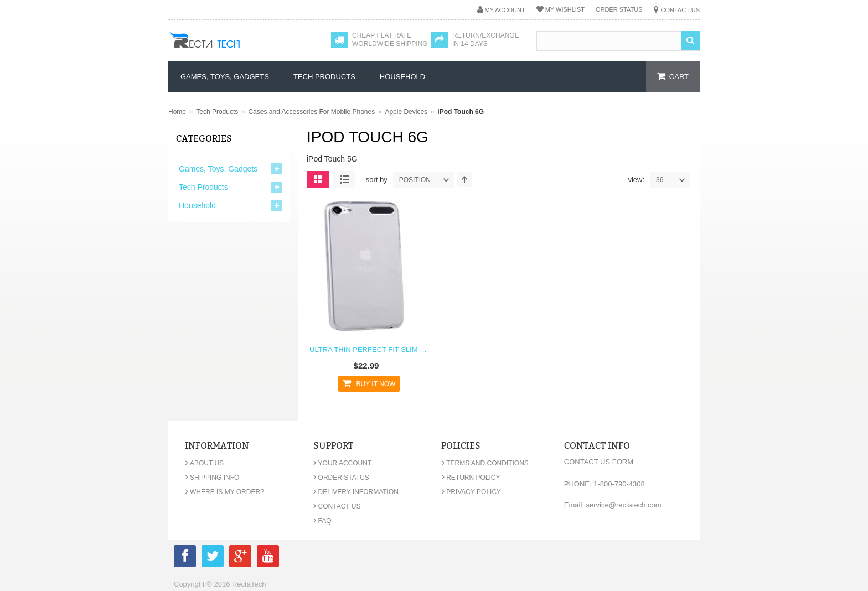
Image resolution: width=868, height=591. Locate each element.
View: (636, 180)
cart (679, 77)
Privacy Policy (471, 492)
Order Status (619, 9)
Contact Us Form (599, 462)
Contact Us (681, 10)
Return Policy (471, 478)
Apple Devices (406, 112)
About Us (204, 463)
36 (673, 180)
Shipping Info (212, 478)
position (426, 180)
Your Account (343, 463)
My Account (505, 10)
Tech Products (217, 112)
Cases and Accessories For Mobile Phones (311, 112)
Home (177, 112)
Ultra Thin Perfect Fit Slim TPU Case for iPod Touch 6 (369, 349)
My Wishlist (565, 9)
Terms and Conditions (485, 463)
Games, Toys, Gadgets (218, 169)
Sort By (377, 180)
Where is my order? (224, 492)
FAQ (322, 521)
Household (197, 205)
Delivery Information (356, 492)
